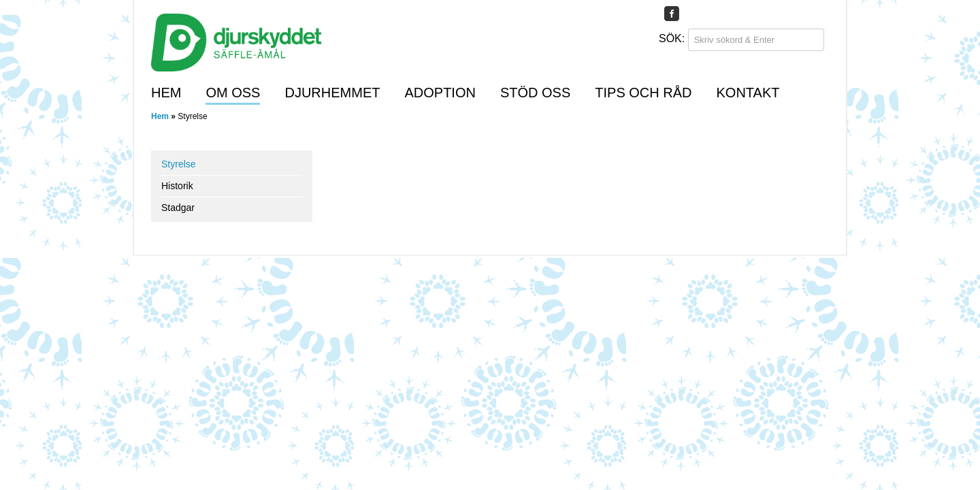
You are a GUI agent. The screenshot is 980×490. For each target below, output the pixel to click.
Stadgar (178, 208)
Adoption (440, 93)
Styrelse (179, 164)
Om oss (233, 93)
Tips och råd (643, 93)
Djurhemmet (332, 93)
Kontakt (748, 93)
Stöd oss (535, 93)
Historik (177, 186)
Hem (166, 93)
